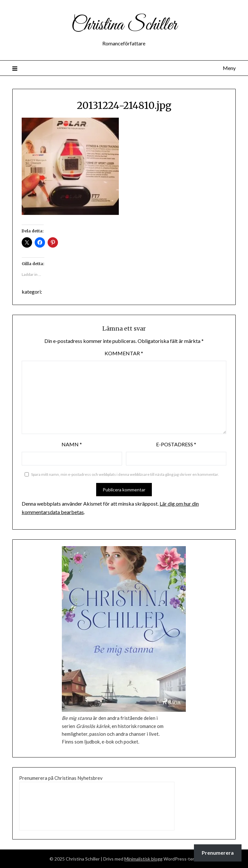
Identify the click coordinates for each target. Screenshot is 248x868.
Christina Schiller (124, 25)
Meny (229, 68)
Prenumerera (218, 853)
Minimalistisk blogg (143, 859)
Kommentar (124, 353)
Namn (72, 444)
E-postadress (176, 444)
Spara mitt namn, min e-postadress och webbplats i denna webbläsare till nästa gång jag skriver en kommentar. (125, 474)
